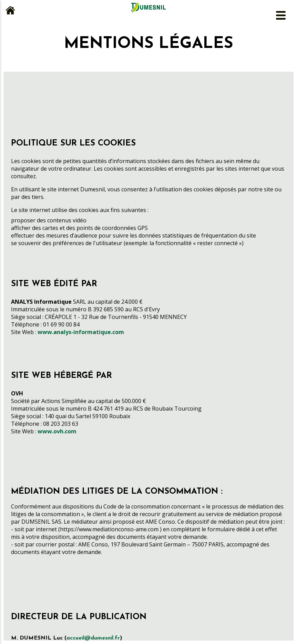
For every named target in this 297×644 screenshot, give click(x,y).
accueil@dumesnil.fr (93, 638)
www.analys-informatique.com (81, 332)
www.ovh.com (57, 431)
